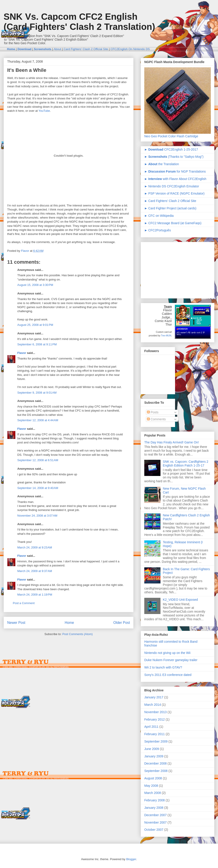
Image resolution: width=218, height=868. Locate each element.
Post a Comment (24, 603)
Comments (156, 419)
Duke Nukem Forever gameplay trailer (171, 660)
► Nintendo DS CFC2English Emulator (172, 186)
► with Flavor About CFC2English (175, 179)
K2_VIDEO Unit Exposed (180, 600)
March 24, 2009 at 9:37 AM (35, 571)
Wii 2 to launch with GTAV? (163, 667)
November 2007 (156, 822)
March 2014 (153, 705)
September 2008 (156, 771)
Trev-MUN (166, 336)
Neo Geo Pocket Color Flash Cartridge (171, 136)
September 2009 (156, 741)
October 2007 (154, 830)
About (57, 49)
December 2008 (156, 763)
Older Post (122, 623)
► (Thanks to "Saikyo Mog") (174, 157)
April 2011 (151, 727)
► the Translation (162, 164)
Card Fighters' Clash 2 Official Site (86, 49)
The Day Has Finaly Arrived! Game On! (172, 442)
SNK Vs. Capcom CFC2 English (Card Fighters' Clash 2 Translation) (79, 22)
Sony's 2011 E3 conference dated (168, 675)
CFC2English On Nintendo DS (130, 49)
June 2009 (152, 749)
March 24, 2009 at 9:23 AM (35, 547)
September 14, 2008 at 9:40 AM (38, 488)
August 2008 (153, 778)
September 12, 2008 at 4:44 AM (38, 420)
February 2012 (155, 719)
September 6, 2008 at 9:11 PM (37, 344)
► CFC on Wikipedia (159, 216)
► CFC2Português (158, 230)
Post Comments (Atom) (77, 634)
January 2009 (154, 756)
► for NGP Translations (175, 171)
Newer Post (16, 623)
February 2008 (155, 800)
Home (69, 623)
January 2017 (154, 697)
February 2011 (155, 734)
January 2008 (154, 808)
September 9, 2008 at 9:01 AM (37, 393)
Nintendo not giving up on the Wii (167, 653)
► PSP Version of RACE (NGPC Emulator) (174, 193)
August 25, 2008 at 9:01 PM (35, 325)
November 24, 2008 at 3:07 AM (37, 516)
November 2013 (156, 712)
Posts (153, 412)
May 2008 (151, 786)
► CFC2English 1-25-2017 (171, 149)
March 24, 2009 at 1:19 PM (35, 595)
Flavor (22, 353)
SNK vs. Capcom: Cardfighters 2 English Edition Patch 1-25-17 (186, 464)
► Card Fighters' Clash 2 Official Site (170, 201)
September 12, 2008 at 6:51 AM (38, 460)
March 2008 (153, 793)
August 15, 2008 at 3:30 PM (35, 285)
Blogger (131, 859)
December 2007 (156, 815)
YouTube (44, 111)
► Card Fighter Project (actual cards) (170, 208)
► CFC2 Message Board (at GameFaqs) (173, 223)
